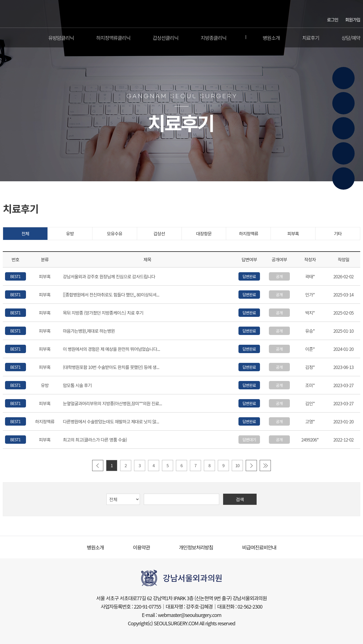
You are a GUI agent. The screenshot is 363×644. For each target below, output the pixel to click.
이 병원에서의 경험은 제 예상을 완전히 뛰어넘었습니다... (111, 349)
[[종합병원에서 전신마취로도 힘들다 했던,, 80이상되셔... (111, 295)
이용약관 (141, 547)
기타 (338, 233)
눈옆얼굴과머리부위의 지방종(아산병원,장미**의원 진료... (112, 404)
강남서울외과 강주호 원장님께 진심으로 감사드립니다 (109, 277)
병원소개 (271, 38)
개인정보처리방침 (196, 547)
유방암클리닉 (61, 38)
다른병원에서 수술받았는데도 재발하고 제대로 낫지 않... (111, 422)
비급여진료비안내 (259, 547)
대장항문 (204, 233)
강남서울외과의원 (182, 14)
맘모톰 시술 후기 (77, 385)
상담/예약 (351, 38)
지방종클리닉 (214, 38)
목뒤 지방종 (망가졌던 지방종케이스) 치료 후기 (103, 313)
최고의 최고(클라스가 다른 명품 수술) (95, 440)
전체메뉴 (7, 38)
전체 (25, 233)
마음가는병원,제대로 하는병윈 (89, 331)
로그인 (333, 19)
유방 (70, 233)
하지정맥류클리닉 (113, 38)
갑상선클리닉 (166, 38)
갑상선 (159, 233)
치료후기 (311, 38)
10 (237, 465)
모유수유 (115, 233)
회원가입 (353, 19)
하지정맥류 (248, 233)
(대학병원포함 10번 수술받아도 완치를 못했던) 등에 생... (111, 367)
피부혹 (293, 233)
